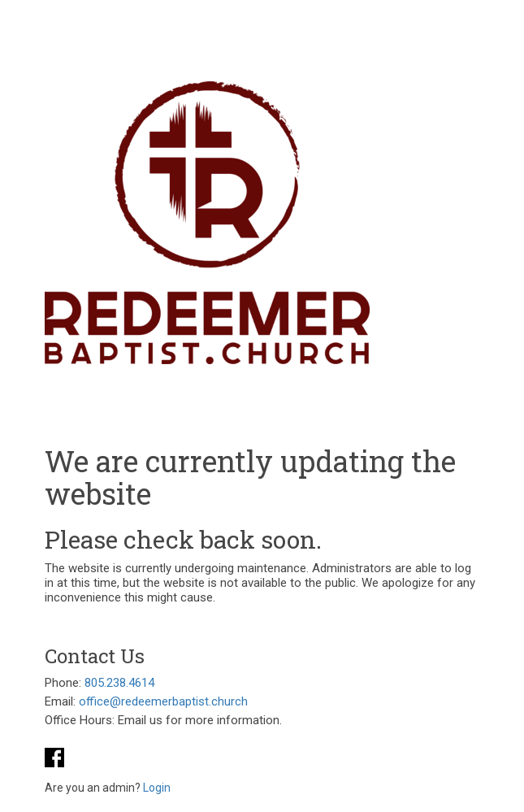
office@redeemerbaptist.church (163, 701)
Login (157, 788)
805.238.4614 (119, 683)
